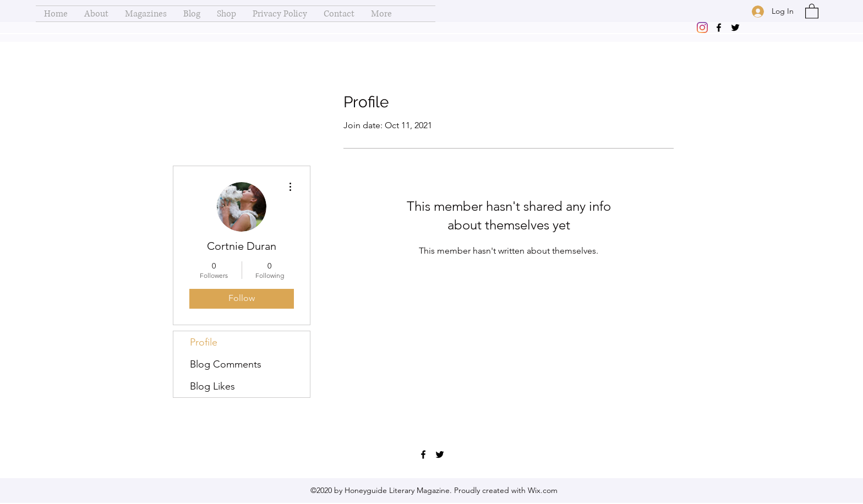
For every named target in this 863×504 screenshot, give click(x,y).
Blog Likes (212, 386)
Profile (204, 342)
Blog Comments (226, 364)
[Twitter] (735, 28)
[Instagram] (702, 28)
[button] (812, 11)
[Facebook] (719, 28)
